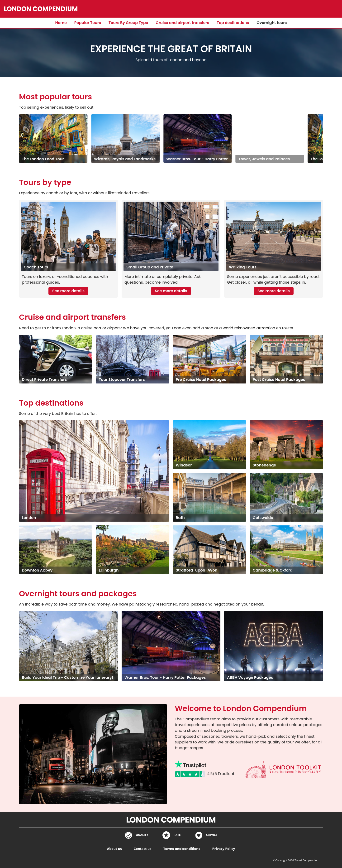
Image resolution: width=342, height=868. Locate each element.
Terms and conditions (182, 849)
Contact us (142, 849)
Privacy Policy (224, 849)
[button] (22, 135)
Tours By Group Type (128, 23)
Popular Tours (88, 23)
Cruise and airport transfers (183, 23)
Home (61, 23)
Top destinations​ (233, 23)
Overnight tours (272, 23)
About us (114, 849)
